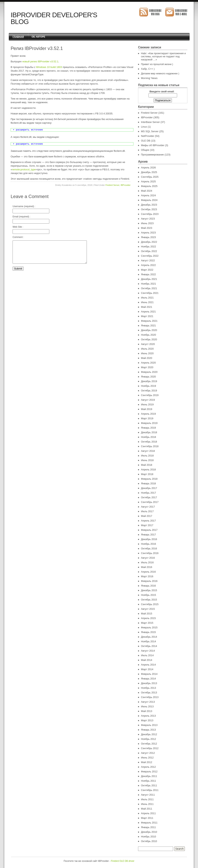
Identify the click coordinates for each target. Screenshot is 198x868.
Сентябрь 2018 (150, 446)
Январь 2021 (148, 325)
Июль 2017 (147, 511)
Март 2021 (147, 316)
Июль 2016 (147, 562)
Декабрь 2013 (149, 683)
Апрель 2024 (148, 195)
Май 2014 (147, 660)
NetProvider (148, 136)
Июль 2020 (147, 349)
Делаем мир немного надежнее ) (160, 73)
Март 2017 (147, 525)
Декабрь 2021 (149, 279)
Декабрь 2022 (149, 242)
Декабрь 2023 (149, 205)
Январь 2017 (148, 535)
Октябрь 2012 (149, 744)
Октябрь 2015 (149, 600)
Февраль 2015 (149, 627)
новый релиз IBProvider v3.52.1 (40, 61)
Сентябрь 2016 (150, 553)
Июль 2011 (147, 799)
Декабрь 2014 (149, 637)
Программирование (152, 155)
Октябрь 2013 (149, 693)
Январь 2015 (148, 632)
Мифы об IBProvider (153, 145)
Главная (18, 37)
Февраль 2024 (149, 200)
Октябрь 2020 (149, 339)
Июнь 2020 (147, 353)
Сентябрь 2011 (150, 790)
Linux (144, 127)
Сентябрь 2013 (150, 697)
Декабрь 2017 (149, 488)
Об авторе (38, 37)
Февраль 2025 (149, 186)
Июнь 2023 (147, 223)
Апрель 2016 (148, 572)
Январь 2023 (148, 237)
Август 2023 (148, 219)
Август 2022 (148, 260)
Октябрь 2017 (149, 497)
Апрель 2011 (148, 813)
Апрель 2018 (148, 470)
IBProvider (126, 185)
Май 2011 (147, 809)
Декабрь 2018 (149, 432)
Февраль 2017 (149, 530)
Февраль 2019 (149, 423)
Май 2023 (147, 228)
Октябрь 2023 (149, 209)
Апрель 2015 (148, 618)
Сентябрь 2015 (150, 604)
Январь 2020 (148, 377)
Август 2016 (148, 558)
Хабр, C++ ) (148, 69)
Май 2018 (147, 465)
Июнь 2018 (147, 460)
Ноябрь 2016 (148, 544)
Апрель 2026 (148, 168)
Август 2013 (148, 702)
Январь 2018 (148, 483)
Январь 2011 (148, 827)
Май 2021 (147, 307)
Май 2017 (147, 516)
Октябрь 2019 (149, 391)
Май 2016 (147, 567)
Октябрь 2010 (149, 841)
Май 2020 (147, 358)
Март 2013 (147, 720)
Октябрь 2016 (149, 549)
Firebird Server (112, 185)
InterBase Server (150, 122)
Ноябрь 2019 (148, 386)
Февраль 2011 (149, 823)
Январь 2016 (148, 586)
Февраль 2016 (149, 581)
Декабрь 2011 (149, 776)
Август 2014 (148, 651)
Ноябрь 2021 (148, 284)
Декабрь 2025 (149, 172)
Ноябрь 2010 (148, 837)
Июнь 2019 (147, 404)
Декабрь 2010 (149, 832)
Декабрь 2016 (149, 539)
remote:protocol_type (24, 169)
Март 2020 (147, 367)
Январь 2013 (148, 730)
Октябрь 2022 (149, 251)
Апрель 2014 (148, 665)
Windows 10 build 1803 (49, 67)
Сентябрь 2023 (150, 214)
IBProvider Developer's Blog (54, 18)
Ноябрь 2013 (148, 688)
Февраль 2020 (149, 372)
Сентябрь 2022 (150, 256)
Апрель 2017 (148, 521)
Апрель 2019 (148, 414)
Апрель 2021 (148, 312)
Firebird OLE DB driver (123, 861)
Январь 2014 (148, 679)
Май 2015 (147, 614)
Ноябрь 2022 (148, 247)
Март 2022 (147, 270)
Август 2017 (148, 507)
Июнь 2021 (147, 302)
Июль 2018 (147, 456)
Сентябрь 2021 (150, 293)
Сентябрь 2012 (150, 748)
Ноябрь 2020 (148, 335)
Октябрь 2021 (149, 288)
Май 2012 (147, 762)
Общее (145, 150)
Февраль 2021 (149, 321)
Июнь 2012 (147, 758)
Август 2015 (148, 609)
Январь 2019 (148, 428)
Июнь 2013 (147, 706)
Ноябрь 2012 (148, 739)
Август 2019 (148, 400)
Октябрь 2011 (149, 785)
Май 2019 (147, 409)
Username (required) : (31, 209)
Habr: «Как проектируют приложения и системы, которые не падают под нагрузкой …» (163, 56)
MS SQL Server (150, 131)
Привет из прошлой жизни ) (157, 64)
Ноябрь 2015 (148, 595)
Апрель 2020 (148, 363)
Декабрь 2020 (149, 330)
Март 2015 (147, 623)
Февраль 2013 (149, 725)
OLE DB (146, 141)
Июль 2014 (147, 655)
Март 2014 (147, 669)
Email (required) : (31, 219)
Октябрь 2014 (149, 646)
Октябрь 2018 (149, 442)
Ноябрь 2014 (148, 641)
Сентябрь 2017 (150, 502)
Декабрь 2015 (149, 590)
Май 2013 (147, 711)
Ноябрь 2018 (148, 437)
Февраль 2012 (149, 772)
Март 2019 (147, 418)
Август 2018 (148, 451)
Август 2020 (148, 344)
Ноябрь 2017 (148, 493)
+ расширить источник (28, 130)
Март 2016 (147, 576)
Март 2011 (147, 818)
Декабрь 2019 (149, 381)
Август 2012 (148, 753)
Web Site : (31, 230)
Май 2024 (147, 191)
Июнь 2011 (147, 804)
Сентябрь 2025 (150, 177)
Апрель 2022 (148, 265)
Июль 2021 (147, 298)
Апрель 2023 (148, 233)
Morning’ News (149, 78)
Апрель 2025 (148, 181)
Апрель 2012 (148, 767)
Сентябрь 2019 (150, 395)
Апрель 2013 (148, 716)
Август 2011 (148, 795)
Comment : (18, 237)
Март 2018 (147, 474)
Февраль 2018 (149, 479)
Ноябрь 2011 (148, 781)
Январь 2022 (148, 274)
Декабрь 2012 (149, 734)
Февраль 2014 (149, 674)
